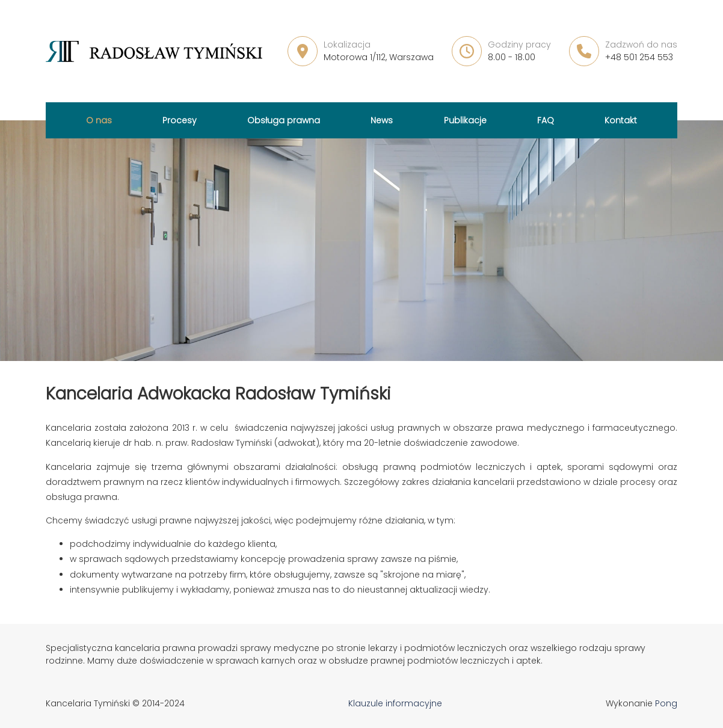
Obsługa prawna (284, 120)
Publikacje (465, 120)
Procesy (180, 120)
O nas (99, 120)
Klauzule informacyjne (395, 703)
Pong (666, 703)
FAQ (546, 120)
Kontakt (621, 120)
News (382, 120)
